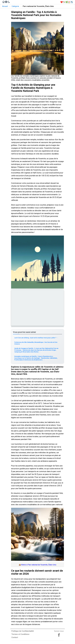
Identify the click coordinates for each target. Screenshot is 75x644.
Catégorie (15, 6)
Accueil (5, 6)
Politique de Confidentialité (23, 631)
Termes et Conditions (20, 634)
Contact (15, 637)
